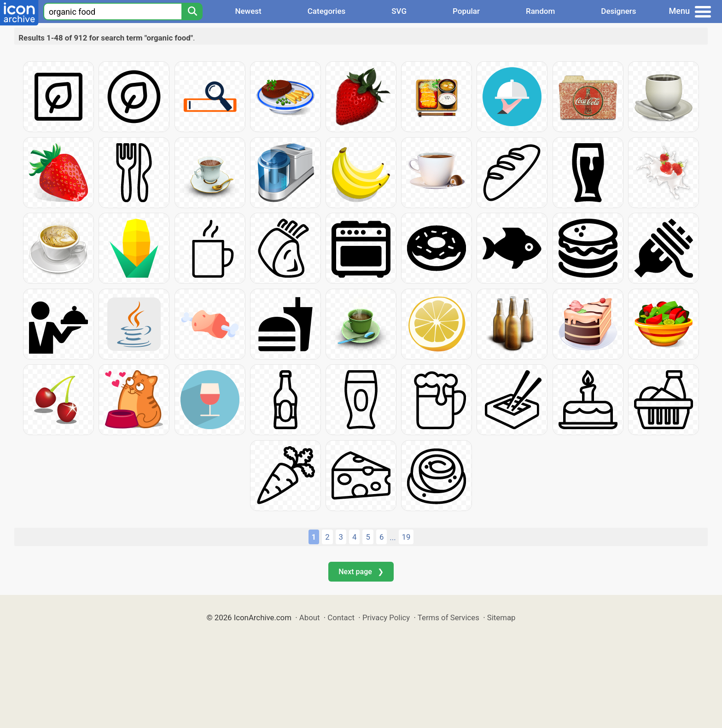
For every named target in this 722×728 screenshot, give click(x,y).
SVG (399, 11)
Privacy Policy (386, 617)
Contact (341, 617)
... (393, 537)
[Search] (192, 12)
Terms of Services (448, 617)
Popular (466, 11)
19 (406, 537)
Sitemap (501, 617)
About (310, 617)
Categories (327, 11)
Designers (618, 11)
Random (540, 11)
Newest (248, 11)
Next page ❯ (361, 572)
